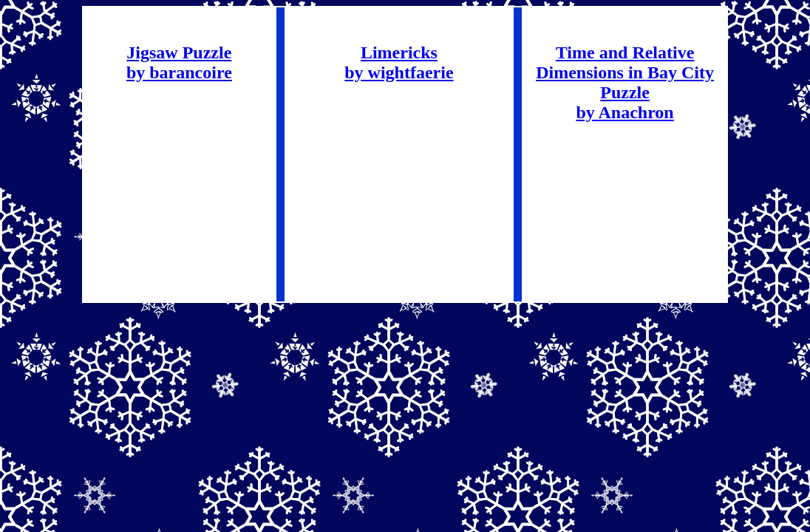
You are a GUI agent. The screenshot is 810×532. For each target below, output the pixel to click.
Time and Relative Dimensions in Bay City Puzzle (625, 72)
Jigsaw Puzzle (179, 52)
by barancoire (179, 72)
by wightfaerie (399, 72)
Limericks (399, 52)
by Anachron (624, 112)
